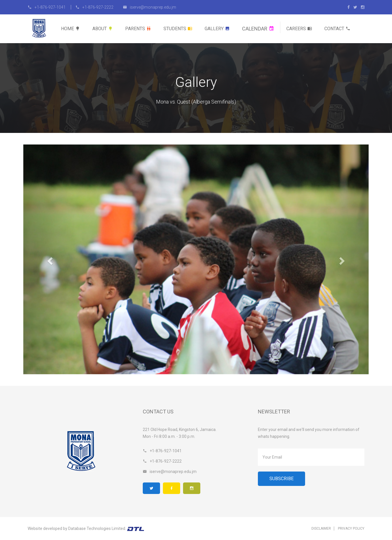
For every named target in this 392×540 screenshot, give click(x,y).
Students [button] (178, 29)
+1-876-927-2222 (94, 7)
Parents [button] (138, 29)
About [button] (103, 29)
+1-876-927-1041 (47, 7)
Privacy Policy (351, 528)
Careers (299, 29)
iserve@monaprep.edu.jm (150, 7)
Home (71, 29)
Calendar (258, 29)
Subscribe (281, 479)
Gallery (217, 29)
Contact (337, 29)
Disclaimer (321, 528)
